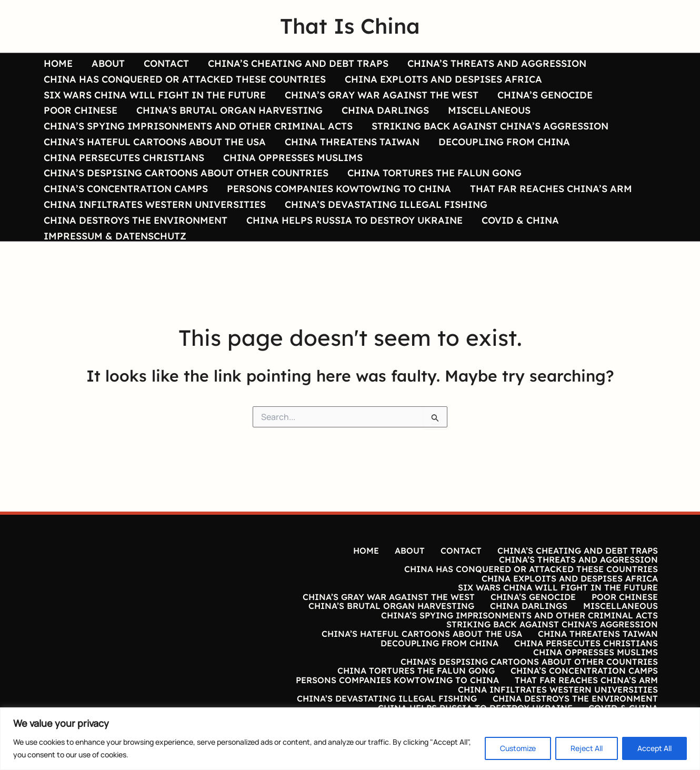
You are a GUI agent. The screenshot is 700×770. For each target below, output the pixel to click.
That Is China (350, 26)
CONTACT (166, 63)
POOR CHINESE (81, 110)
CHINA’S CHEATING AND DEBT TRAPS (298, 63)
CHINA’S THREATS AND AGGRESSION (497, 63)
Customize (518, 748)
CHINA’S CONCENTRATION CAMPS (126, 188)
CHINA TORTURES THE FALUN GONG (434, 173)
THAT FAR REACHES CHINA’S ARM (551, 188)
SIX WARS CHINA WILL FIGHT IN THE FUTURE (155, 95)
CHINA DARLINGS (385, 110)
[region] (350, 739)
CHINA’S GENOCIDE (545, 95)
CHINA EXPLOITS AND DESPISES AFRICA (443, 79)
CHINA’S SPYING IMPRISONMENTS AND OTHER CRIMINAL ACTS (198, 126)
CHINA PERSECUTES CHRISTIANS (124, 157)
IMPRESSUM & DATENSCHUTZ (115, 236)
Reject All (587, 748)
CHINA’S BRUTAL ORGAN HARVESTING (229, 110)
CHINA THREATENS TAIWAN (352, 142)
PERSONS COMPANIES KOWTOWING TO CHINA (339, 188)
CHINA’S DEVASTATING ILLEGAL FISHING (386, 204)
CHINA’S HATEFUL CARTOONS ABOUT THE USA (155, 142)
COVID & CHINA (520, 220)
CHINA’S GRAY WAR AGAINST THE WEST (382, 95)
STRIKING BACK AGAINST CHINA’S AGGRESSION (490, 126)
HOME (58, 63)
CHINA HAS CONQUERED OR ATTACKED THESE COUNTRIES (185, 79)
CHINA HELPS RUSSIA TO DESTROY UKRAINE (354, 220)
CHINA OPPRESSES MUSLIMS (293, 157)
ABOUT (108, 63)
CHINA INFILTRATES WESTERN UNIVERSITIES (155, 204)
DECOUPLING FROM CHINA (504, 142)
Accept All (654, 748)
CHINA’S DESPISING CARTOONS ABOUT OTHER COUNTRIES (186, 173)
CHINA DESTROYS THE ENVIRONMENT (136, 220)
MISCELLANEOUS (489, 110)
